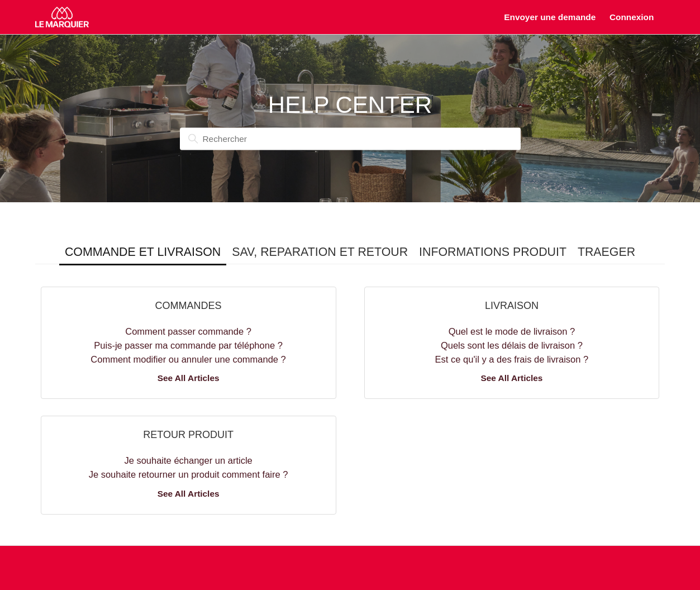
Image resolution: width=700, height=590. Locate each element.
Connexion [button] (632, 17)
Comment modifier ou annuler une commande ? (188, 359)
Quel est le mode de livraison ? (512, 331)
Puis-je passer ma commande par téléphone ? (188, 345)
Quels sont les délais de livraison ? (512, 345)
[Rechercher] (350, 139)
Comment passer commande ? (188, 331)
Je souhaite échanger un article (188, 460)
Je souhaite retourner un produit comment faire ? (189, 474)
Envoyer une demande (550, 17)
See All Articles (189, 378)
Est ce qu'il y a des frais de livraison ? (512, 359)
